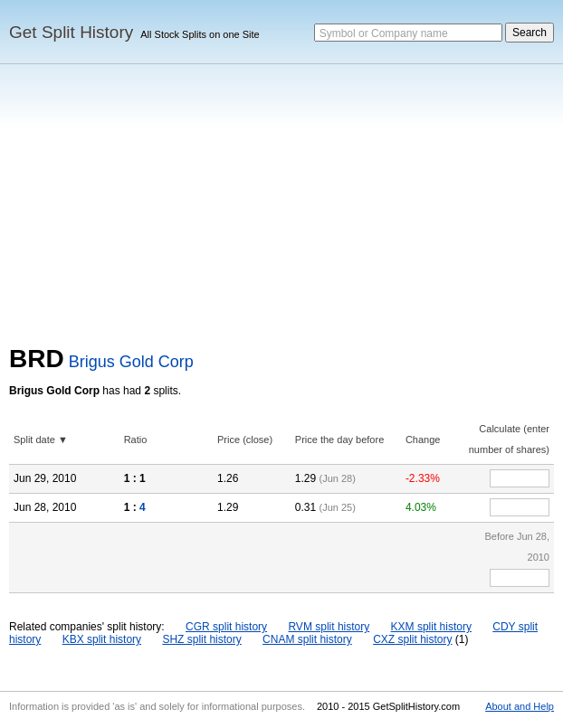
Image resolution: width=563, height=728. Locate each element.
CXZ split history (412, 639)
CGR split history (226, 627)
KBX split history (102, 639)
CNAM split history (307, 639)
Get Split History (71, 32)
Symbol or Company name (384, 33)
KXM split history (431, 627)
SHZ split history (201, 639)
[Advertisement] (281, 209)
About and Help (520, 706)
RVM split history (329, 627)
